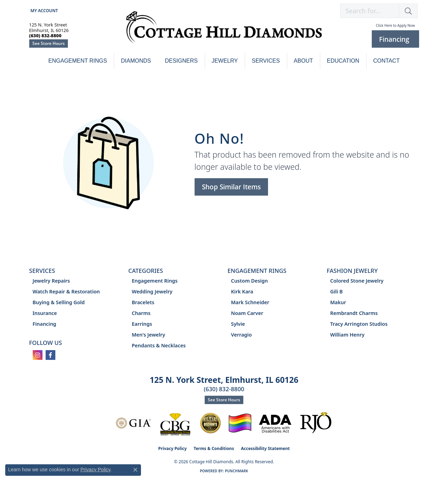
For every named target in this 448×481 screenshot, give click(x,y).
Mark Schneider (250, 302)
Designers (181, 61)
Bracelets (143, 302)
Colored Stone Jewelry (357, 281)
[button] (44, 11)
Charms (141, 313)
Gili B (337, 291)
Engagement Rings (78, 61)
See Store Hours (49, 43)
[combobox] (370, 11)
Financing (45, 324)
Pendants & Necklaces (159, 345)
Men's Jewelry (149, 335)
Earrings (142, 324)
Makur (338, 302)
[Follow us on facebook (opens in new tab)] (50, 355)
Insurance (45, 313)
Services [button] (266, 61)
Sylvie (238, 324)
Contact (386, 61)
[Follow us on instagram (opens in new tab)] (38, 355)
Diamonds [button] (136, 61)
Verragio (242, 335)
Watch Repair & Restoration (66, 291)
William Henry (348, 335)
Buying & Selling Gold (59, 302)
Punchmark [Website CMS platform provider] (237, 471)
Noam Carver (247, 313)
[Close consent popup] (135, 470)
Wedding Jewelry (152, 291)
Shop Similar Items (231, 187)
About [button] (303, 61)
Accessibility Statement (265, 448)
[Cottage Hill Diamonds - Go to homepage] (224, 31)
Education (343, 61)
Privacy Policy (173, 448)
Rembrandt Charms (354, 313)
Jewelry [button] (225, 61)
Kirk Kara (242, 291)
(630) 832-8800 (224, 389)
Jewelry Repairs (51, 281)
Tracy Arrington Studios (359, 324)
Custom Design (250, 281)
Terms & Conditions (214, 448)
